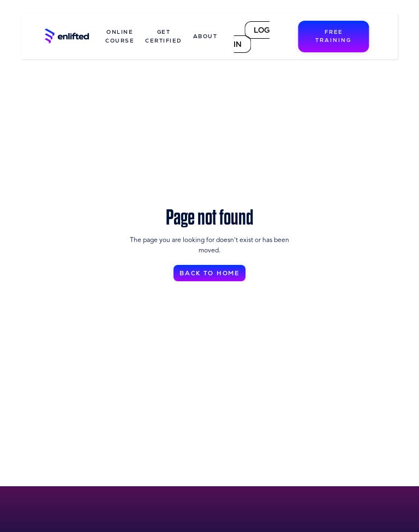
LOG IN (252, 37)
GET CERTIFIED (164, 36)
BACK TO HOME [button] (210, 273)
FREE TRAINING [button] (333, 37)
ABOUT (205, 36)
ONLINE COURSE (120, 36)
